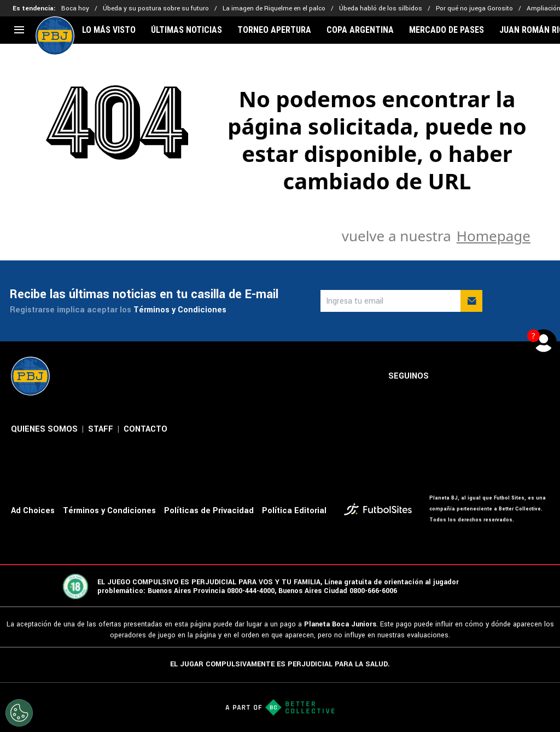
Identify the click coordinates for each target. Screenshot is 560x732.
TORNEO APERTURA (274, 30)
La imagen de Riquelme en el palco (274, 8)
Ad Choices (33, 511)
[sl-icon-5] (542, 376)
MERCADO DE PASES (447, 30)
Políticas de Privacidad (209, 511)
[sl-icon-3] (494, 376)
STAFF (101, 429)
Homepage (494, 236)
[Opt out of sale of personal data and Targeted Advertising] (19, 713)
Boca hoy (75, 8)
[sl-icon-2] (470, 376)
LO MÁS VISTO (109, 30)
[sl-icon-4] (518, 376)
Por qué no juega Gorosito (474, 8)
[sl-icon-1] (446, 376)
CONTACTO (145, 429)
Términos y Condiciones (180, 310)
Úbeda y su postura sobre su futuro (156, 8)
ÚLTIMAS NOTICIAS (186, 30)
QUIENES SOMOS (44, 429)
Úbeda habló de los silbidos (381, 8)
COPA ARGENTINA (360, 30)
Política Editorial (294, 511)
